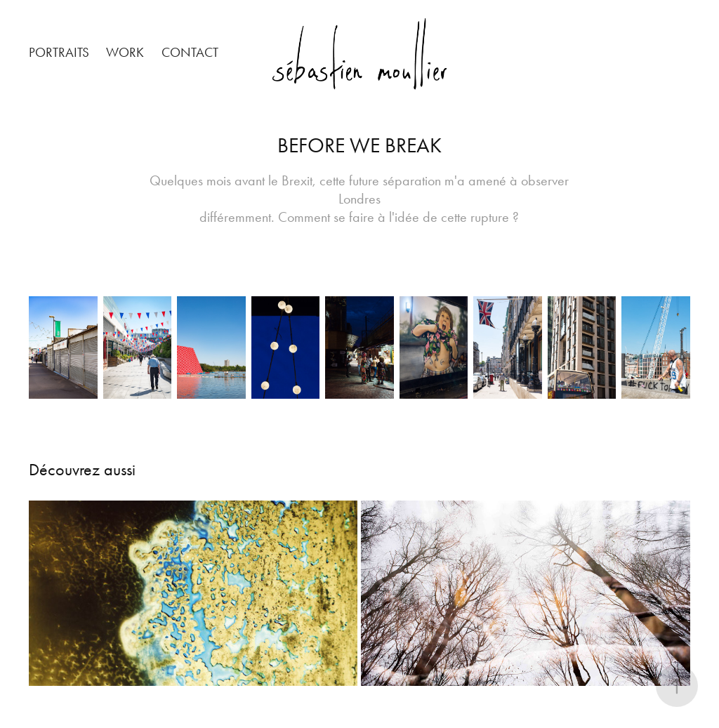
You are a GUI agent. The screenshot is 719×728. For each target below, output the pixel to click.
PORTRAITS (59, 52)
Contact (190, 52)
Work (125, 52)
